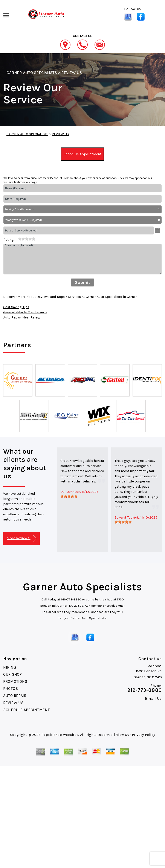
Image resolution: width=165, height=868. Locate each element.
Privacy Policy (143, 735)
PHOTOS (11, 689)
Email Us (153, 698)
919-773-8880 (71, 599)
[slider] (27, 239)
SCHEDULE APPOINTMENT (26, 710)
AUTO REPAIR (15, 696)
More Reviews (21, 538)
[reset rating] (16, 239)
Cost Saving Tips (16, 307)
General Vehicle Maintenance (25, 312)
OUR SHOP (13, 674)
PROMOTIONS (15, 681)
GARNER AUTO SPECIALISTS (32, 73)
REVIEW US (72, 73)
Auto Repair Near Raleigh (23, 317)
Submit (82, 282)
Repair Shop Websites (60, 735)
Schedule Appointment (83, 154)
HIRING (10, 667)
